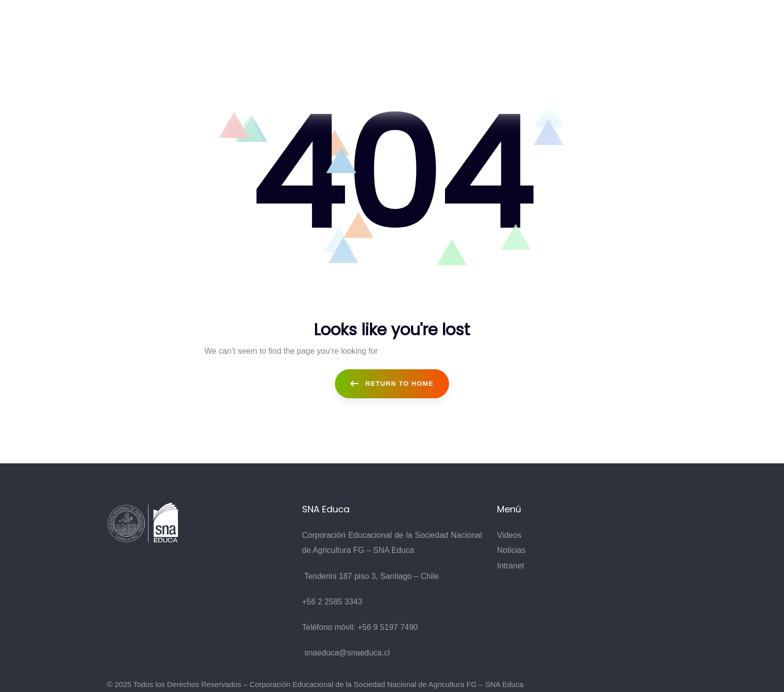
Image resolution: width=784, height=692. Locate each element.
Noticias (511, 550)
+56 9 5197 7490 (388, 627)
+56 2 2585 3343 (332, 602)
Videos (509, 535)
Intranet (510, 566)
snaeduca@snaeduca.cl (347, 653)
